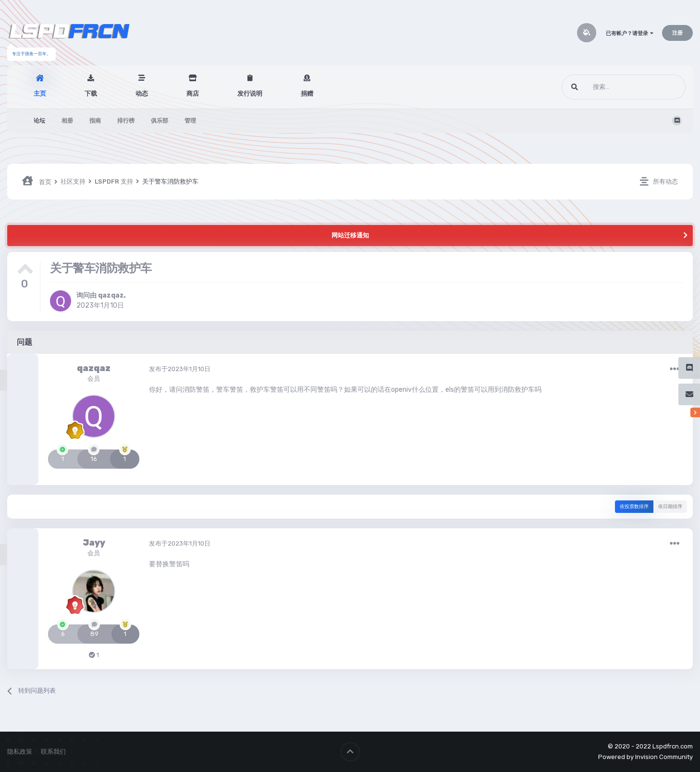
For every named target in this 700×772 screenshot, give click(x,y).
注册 (677, 33)
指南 (95, 121)
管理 (190, 121)
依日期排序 (670, 507)
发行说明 (250, 93)
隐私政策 (20, 752)
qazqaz (111, 295)
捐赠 (307, 93)
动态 (142, 93)
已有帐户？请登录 (630, 33)
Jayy (94, 543)
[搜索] (606, 87)
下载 (91, 93)
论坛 (39, 121)
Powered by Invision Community (645, 757)
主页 (40, 93)
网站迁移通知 (350, 235)
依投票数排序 (634, 507)
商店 (193, 93)
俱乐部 (160, 121)
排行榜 (126, 121)
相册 (67, 121)
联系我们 (53, 752)
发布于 (180, 369)
